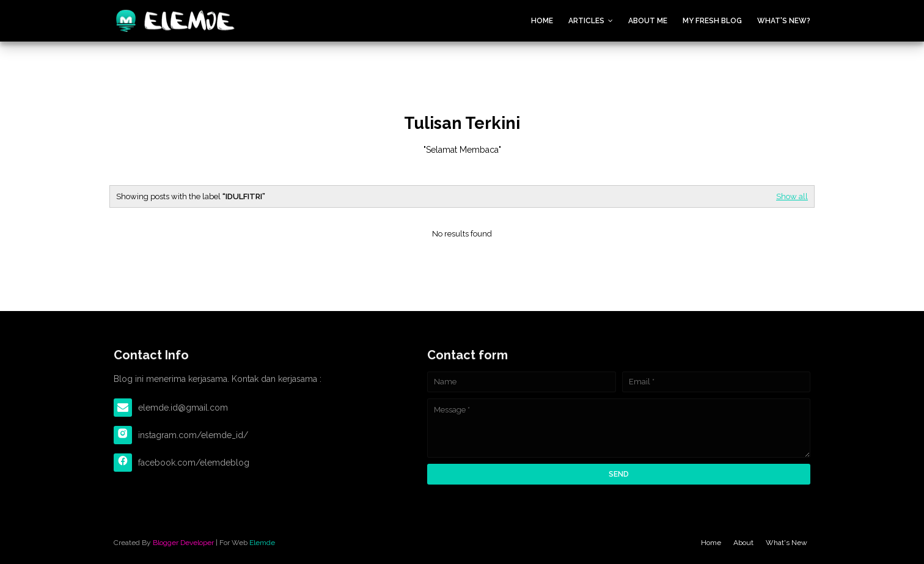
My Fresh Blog (712, 21)
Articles (586, 21)
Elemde (262, 543)
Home (542, 21)
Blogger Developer (183, 543)
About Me (648, 21)
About (743, 543)
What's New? (784, 21)
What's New (787, 543)
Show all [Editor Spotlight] (792, 196)
